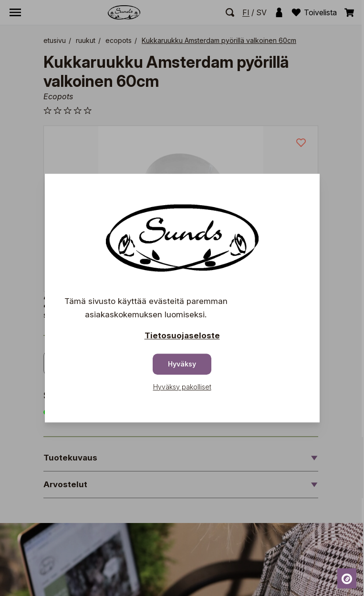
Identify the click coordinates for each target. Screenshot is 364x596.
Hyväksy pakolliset (182, 387)
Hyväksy (182, 364)
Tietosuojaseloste (182, 335)
